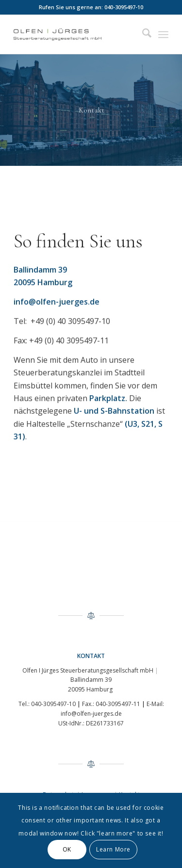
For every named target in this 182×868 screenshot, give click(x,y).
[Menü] (163, 34)
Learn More (113, 849)
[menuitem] (142, 34)
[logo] (75, 34)
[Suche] (142, 34)
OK (67, 849)
